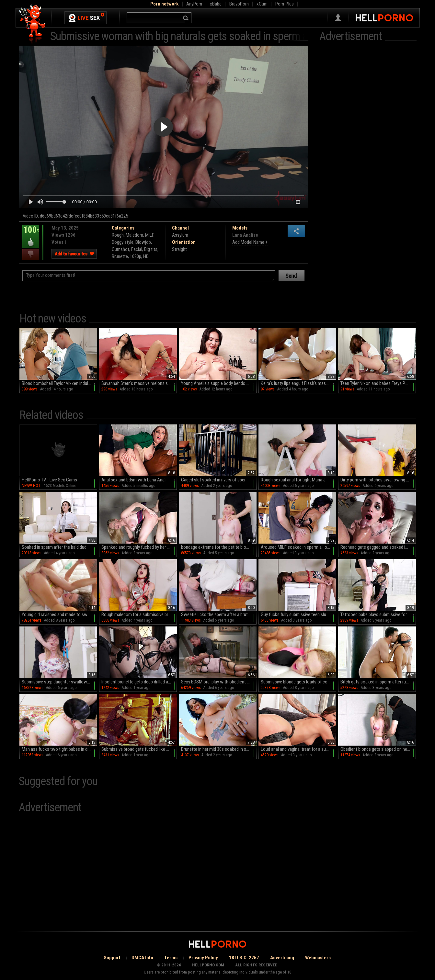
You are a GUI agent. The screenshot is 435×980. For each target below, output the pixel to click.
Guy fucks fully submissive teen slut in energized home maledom (298, 614)
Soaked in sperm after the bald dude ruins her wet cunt (59, 547)
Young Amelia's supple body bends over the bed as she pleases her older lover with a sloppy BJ (219, 383)
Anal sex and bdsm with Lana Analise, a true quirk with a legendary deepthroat (139, 480)
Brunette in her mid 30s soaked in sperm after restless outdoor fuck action (219, 749)
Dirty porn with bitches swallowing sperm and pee (378, 480)
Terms (171, 958)
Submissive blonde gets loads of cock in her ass (298, 682)
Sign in (338, 18)
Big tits (151, 249)
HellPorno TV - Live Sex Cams (49, 480)
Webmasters (318, 958)
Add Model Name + (250, 242)
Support (112, 958)
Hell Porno (33, 24)
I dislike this (31, 254)
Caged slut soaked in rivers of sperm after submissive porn (219, 480)
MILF (149, 235)
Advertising (282, 958)
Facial (137, 249)
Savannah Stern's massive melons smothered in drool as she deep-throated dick (139, 383)
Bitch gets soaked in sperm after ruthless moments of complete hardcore (378, 682)
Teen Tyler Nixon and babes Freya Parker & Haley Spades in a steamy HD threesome (378, 383)
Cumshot (120, 249)
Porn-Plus (285, 4)
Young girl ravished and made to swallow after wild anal (59, 614)
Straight (179, 249)
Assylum (180, 235)
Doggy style (123, 242)
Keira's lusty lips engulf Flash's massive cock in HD (298, 383)
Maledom (134, 235)
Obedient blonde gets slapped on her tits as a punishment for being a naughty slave (378, 749)
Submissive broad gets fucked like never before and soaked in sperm (139, 749)
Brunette (120, 256)
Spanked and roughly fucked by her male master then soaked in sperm (139, 547)
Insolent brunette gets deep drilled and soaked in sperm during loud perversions (139, 682)
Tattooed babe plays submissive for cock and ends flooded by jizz (378, 614)
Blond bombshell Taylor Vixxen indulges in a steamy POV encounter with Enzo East (59, 383)
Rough (118, 235)
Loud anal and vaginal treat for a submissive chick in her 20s (298, 749)
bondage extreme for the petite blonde (217, 547)
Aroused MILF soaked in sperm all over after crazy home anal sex (298, 547)
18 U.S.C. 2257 (244, 958)
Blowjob (143, 242)
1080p (136, 256)
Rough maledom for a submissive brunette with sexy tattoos (139, 614)
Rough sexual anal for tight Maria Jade (297, 480)
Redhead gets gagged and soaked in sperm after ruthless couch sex (378, 547)
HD (146, 256)
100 (31, 234)
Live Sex (86, 18)
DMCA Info (142, 958)
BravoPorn (239, 4)
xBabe (216, 4)
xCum (262, 4)
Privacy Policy (203, 958)
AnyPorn (194, 4)
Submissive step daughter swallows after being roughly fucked (59, 682)
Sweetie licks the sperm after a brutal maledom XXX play (219, 614)
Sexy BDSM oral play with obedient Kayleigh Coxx (219, 682)
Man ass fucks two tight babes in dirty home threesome (59, 749)
